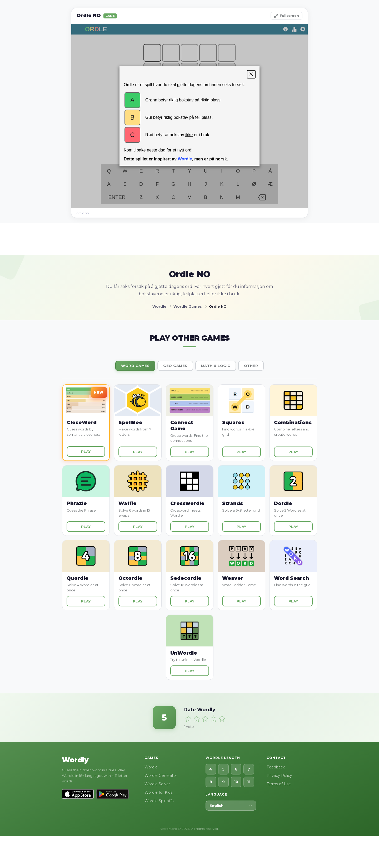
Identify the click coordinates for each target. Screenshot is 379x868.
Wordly (75, 760)
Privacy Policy (279, 776)
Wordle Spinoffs (159, 801)
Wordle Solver (157, 784)
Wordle (151, 767)
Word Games (135, 366)
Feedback (276, 767)
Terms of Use (279, 784)
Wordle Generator (161, 776)
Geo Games (175, 366)
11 (249, 782)
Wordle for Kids (158, 792)
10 (236, 782)
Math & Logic (216, 366)
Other (251, 366)
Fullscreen (286, 16)
